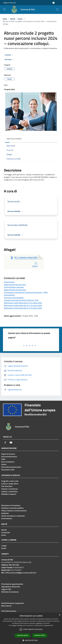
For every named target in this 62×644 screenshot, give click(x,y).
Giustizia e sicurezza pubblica (12, 508)
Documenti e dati (8, 470)
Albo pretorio (6, 606)
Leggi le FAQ (6, 589)
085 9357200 (14, 565)
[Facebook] (5, 443)
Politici (4, 464)
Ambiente (5, 513)
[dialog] (31, 628)
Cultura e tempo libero (10, 484)
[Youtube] (11, 443)
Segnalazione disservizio (11, 587)
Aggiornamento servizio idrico (15, 285)
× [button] (60, 615)
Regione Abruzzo (10, 3)
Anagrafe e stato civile (10, 481)
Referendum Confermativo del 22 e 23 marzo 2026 (23, 303)
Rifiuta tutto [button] (40, 635)
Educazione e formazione (11, 505)
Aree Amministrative (9, 457)
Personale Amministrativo (11, 467)
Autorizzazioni (7, 518)
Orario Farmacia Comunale (14, 287)
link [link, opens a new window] (52, 625)
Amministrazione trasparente (12, 603)
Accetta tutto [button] (23, 635)
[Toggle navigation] (4, 9)
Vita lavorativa (7, 486)
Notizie (4, 530)
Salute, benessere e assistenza (13, 516)
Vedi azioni (10, 60)
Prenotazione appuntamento (12, 584)
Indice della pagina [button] (14, 139)
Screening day (9, 282)
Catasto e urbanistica (9, 491)
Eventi (4, 548)
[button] (31, 640)
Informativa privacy (9, 611)
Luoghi (4, 546)
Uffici (3, 459)
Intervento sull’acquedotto (14, 298)
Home (5, 19)
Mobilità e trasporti (9, 494)
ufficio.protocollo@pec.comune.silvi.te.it (21, 573)
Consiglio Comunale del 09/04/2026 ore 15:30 (21, 300)
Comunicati (6, 532)
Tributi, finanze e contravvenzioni (14, 511)
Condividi (9, 55)
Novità (13, 19)
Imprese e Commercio (10, 489)
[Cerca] (57, 10)
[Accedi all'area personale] (54, 3)
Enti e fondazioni (8, 462)
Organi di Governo (8, 454)
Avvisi (20, 19)
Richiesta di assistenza (10, 592)
